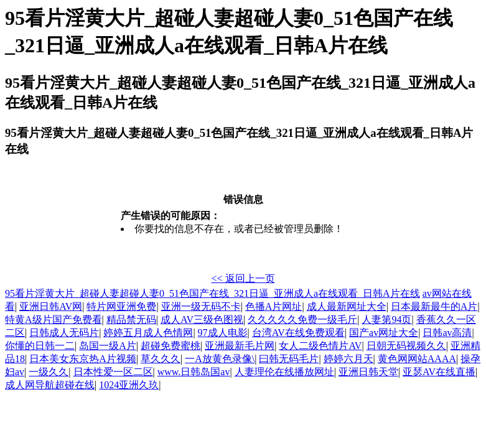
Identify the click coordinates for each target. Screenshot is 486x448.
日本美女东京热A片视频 (83, 359)
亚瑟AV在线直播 (439, 372)
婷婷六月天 (348, 359)
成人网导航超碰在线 (50, 385)
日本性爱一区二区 (113, 372)
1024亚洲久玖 (129, 385)
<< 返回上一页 (243, 278)
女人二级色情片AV (320, 346)
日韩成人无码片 (64, 333)
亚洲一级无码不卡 (201, 306)
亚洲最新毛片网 (240, 346)
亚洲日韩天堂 (368, 372)
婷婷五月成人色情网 (148, 333)
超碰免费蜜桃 (171, 346)
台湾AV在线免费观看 (298, 333)
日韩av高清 (447, 333)
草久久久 (161, 359)
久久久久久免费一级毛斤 (302, 320)
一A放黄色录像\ (220, 359)
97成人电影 (223, 333)
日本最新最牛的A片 (434, 306)
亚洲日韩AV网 (51, 306)
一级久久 (49, 372)
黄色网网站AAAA (417, 359)
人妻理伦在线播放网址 (284, 372)
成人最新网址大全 (347, 306)
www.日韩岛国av (194, 372)
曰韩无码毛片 (289, 359)
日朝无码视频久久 (406, 346)
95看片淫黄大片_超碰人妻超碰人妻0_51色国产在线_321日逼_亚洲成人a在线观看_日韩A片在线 (213, 293)
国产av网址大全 (384, 333)
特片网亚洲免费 (121, 306)
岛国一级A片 (108, 346)
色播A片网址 (274, 306)
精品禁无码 (131, 320)
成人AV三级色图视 (202, 320)
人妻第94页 (386, 320)
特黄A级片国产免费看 (54, 320)
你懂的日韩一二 (40, 346)
